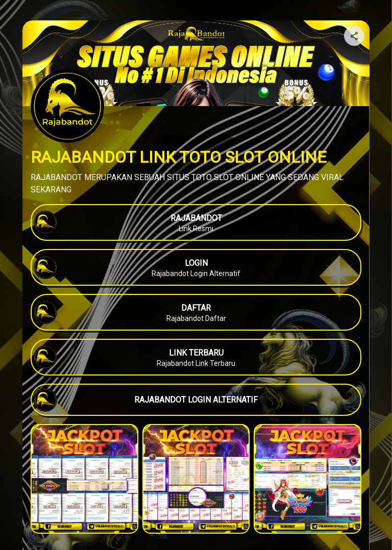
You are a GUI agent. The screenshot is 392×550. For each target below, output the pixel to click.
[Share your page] (354, 36)
